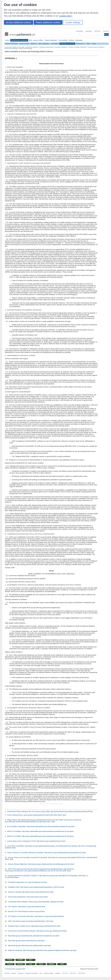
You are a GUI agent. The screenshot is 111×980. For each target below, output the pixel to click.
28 (28, 456)
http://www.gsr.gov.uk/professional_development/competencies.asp (32, 936)
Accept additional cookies (19, 22)
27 (51, 451)
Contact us (106, 31)
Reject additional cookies (48, 22)
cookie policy (66, 16)
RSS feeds (97, 31)
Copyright (58, 973)
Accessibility (80, 31)
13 (36, 245)
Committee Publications (61, 47)
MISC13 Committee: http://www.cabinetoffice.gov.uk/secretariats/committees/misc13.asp (38, 831)
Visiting (71, 40)
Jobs (41, 973)
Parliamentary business (19, 40)
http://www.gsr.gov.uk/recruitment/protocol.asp (24, 941)
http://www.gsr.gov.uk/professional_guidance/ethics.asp (28, 945)
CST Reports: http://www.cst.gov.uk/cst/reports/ (25, 907)
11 (30, 222)
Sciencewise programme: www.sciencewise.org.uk (26, 897)
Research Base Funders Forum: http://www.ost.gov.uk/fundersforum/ (32, 926)
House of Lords (24, 44)
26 (32, 446)
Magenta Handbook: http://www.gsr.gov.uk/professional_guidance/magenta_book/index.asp (40, 950)
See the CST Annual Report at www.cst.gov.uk (24, 911)
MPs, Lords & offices (36, 40)
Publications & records (67, 44)
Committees (55, 44)
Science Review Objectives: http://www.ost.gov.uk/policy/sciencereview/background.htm (39, 864)
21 (93, 318)
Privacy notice (65, 973)
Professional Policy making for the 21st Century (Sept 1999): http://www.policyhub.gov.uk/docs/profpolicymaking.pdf (48, 811)
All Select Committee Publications (78, 47)
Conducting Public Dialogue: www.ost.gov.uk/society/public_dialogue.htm (34, 902)
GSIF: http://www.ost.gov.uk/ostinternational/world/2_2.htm (29, 921)
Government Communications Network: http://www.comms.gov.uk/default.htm (35, 931)
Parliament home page (18, 47)
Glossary (14, 973)
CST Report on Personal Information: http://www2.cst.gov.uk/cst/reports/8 (34, 916)
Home (7, 40)
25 (34, 441)
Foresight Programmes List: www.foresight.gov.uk (26, 882)
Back (91, 811)
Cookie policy (73, 973)
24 (12, 352)
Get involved (63, 40)
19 (93, 313)
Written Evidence (47, 52)
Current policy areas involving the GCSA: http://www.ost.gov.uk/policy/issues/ (34, 841)
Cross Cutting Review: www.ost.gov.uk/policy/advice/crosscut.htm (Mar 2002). (35, 815)
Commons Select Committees (96, 47)
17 (51, 293)
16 (40, 284)
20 (12, 317)
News (88, 44)
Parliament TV (81, 44)
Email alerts (89, 31)
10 (40, 214)
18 (76, 294)
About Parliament (51, 40)
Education (79, 40)
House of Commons (11, 44)
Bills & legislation (44, 44)
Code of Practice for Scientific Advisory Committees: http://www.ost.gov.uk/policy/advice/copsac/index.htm (44, 853)
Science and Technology (11, 48)
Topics (94, 44)
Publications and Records (46, 47)
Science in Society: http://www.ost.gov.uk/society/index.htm (29, 892)
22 (45, 325)
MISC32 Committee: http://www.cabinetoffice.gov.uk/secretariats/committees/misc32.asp (38, 836)
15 (52, 275)
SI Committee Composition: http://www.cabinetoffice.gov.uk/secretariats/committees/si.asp (39, 826)
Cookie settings (73, 22)
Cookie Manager (81, 973)
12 (74, 236)
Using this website (48, 973)
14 (74, 267)
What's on (34, 44)
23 (39, 338)
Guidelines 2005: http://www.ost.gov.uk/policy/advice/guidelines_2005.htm (34, 887)
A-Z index (7, 973)
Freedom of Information (31, 973)
